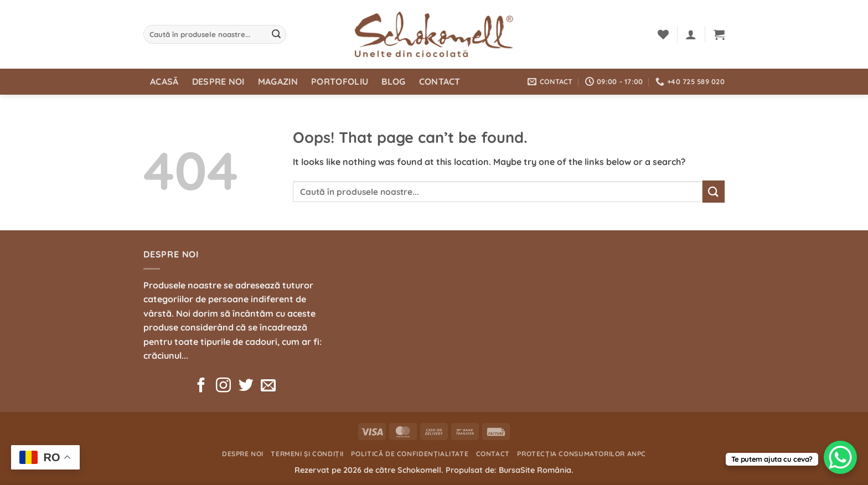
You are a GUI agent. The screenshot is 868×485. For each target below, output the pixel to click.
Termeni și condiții (307, 454)
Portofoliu (340, 81)
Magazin (278, 81)
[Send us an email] (268, 386)
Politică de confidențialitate (410, 454)
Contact (440, 81)
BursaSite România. (536, 470)
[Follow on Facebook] (201, 386)
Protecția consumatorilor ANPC (582, 454)
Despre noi (218, 81)
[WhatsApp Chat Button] (840, 457)
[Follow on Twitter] (246, 386)
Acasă (164, 81)
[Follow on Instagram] (223, 386)
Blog (393, 81)
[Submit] (276, 34)
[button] (691, 34)
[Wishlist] (663, 34)
